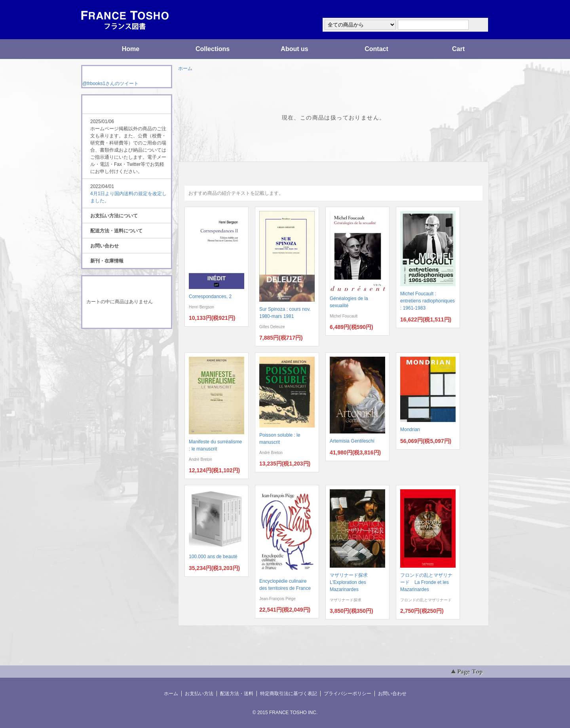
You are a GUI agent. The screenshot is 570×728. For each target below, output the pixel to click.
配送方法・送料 (237, 694)
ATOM (119, 351)
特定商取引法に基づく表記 (289, 694)
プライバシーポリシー (348, 694)
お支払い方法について (114, 216)
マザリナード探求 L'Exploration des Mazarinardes (351, 582)
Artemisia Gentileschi (352, 441)
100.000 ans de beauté (213, 557)
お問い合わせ (104, 246)
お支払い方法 (199, 694)
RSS (114, 344)
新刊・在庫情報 (107, 261)
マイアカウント (465, 9)
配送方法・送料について (116, 231)
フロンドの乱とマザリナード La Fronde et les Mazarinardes (426, 582)
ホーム (185, 68)
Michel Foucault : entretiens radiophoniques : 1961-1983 (427, 301)
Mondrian (410, 430)
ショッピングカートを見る (126, 317)
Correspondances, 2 (210, 297)
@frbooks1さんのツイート (110, 84)
